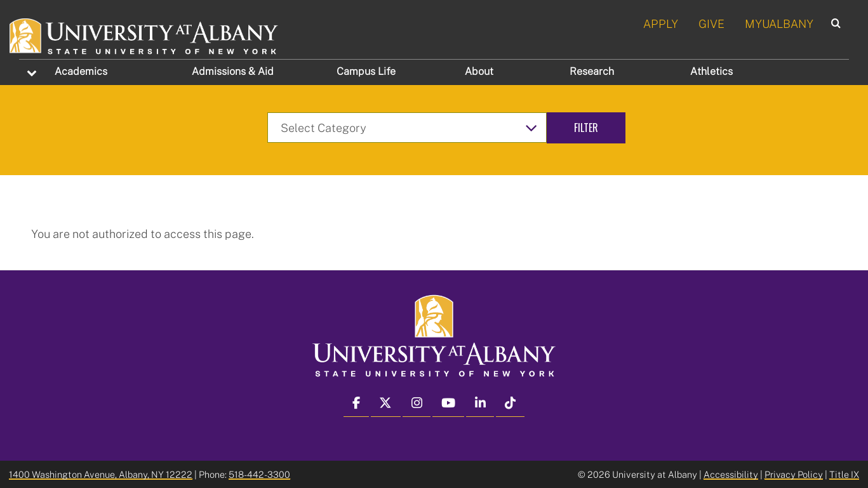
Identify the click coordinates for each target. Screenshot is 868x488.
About (479, 71)
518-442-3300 (259, 474)
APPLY (661, 23)
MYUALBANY (779, 23)
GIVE (711, 23)
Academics (81, 71)
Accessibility (731, 474)
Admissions (233, 71)
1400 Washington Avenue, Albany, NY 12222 (101, 474)
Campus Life (366, 71)
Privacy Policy (794, 474)
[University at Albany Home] (144, 34)
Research (592, 71)
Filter (586, 128)
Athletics (711, 71)
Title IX (844, 474)
